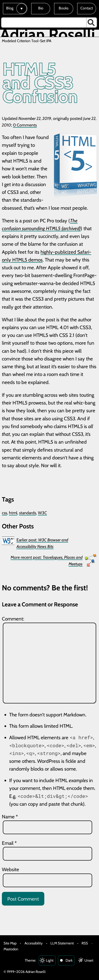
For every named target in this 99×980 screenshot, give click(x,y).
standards (28, 513)
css (4, 513)
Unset (89, 960)
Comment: (13, 619)
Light (50, 960)
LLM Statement (62, 943)
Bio (41, 8)
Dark (69, 960)
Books (64, 8)
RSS (85, 943)
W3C (42, 513)
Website (10, 869)
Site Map (10, 943)
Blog (10, 8)
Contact (87, 8)
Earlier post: (42, 543)
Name (10, 817)
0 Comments (25, 125)
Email (9, 843)
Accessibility (34, 943)
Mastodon (11, 949)
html (13, 513)
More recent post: (47, 561)
